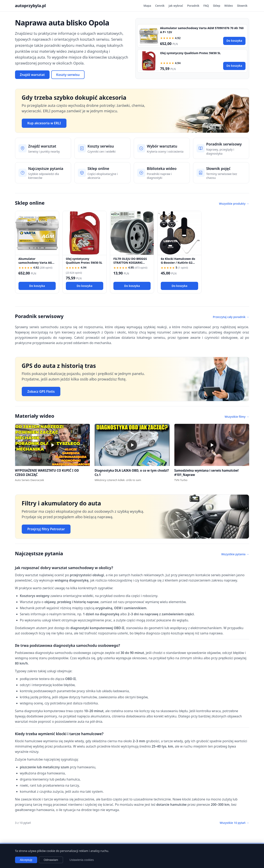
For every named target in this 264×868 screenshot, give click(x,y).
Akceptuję (26, 860)
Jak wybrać (176, 6)
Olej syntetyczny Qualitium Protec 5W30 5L (190, 53)
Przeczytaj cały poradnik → (231, 317)
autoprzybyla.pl (30, 6)
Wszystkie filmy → (237, 417)
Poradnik (193, 6)
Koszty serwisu (68, 75)
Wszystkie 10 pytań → (234, 823)
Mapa (147, 6)
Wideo (229, 6)
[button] (52, 445)
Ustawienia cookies (82, 860)
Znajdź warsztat (32, 75)
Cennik (160, 6)
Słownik (242, 6)
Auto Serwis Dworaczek (30, 480)
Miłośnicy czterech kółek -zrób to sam (118, 480)
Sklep (217, 6)
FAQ (206, 6)
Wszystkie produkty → (234, 204)
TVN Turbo (181, 480)
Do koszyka (234, 41)
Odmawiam (51, 860)
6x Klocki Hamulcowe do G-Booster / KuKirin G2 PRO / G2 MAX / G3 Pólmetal (178, 265)
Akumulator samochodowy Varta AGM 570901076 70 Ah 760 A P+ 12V (37, 265)
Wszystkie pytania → (235, 554)
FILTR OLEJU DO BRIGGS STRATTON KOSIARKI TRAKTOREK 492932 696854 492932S (130, 265)
